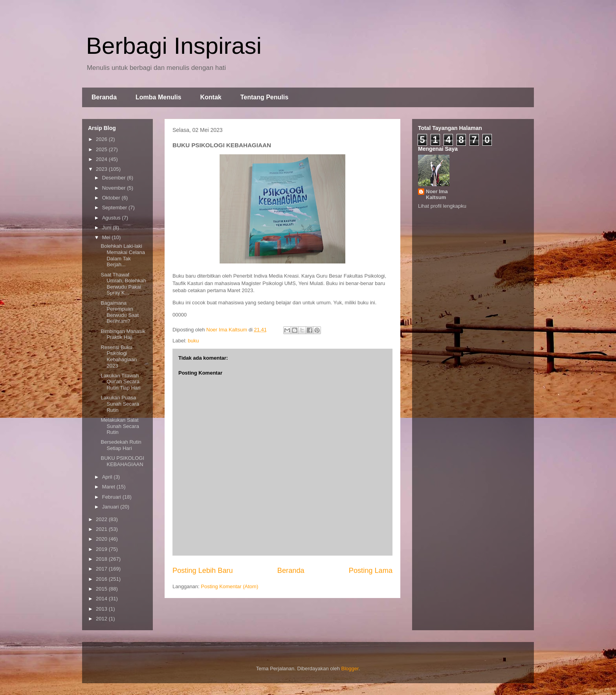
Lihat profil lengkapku (442, 206)
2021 (102, 529)
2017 (102, 569)
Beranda (104, 97)
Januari (111, 507)
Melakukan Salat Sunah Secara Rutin (120, 426)
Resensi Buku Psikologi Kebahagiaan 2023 (119, 357)
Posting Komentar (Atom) (229, 586)
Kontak (211, 97)
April (108, 477)
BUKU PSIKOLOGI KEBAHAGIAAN (122, 461)
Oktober (112, 198)
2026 (102, 139)
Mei (107, 237)
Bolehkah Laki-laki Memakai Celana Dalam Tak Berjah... (123, 255)
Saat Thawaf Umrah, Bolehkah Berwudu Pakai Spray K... (123, 284)
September (115, 208)
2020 (102, 539)
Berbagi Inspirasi (174, 46)
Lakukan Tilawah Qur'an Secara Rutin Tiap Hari (120, 382)
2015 (102, 589)
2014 (102, 599)
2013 (102, 609)
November (115, 188)
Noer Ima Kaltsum (437, 194)
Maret (109, 487)
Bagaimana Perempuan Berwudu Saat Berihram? (120, 312)
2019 (102, 549)
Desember (115, 178)
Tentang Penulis (264, 97)
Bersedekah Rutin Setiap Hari (121, 445)
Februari (112, 497)
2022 (102, 519)
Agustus (112, 218)
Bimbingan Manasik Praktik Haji (123, 334)
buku (193, 341)
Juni (107, 228)
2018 (102, 559)
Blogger (350, 668)
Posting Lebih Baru (203, 571)
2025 (102, 149)
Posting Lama (371, 571)
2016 (102, 579)
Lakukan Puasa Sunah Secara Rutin (120, 404)
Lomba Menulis (158, 97)
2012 (102, 619)
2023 (102, 169)
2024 (102, 159)
